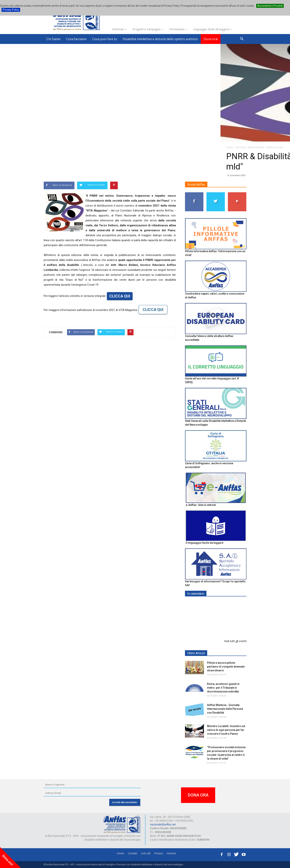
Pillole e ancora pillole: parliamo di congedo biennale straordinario (226, 667)
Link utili (146, 853)
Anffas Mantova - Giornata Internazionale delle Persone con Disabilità (225, 709)
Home (121, 853)
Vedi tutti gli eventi (235, 641)
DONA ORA (198, 795)
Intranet (171, 853)
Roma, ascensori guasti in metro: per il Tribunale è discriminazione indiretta (223, 688)
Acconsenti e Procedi (270, 6)
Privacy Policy (11, 10)
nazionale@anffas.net (163, 824)
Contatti (133, 853)
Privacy (159, 853)
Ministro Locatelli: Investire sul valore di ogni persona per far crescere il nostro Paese (226, 730)
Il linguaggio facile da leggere (205, 543)
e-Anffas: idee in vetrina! (201, 505)
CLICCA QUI (120, 296)
